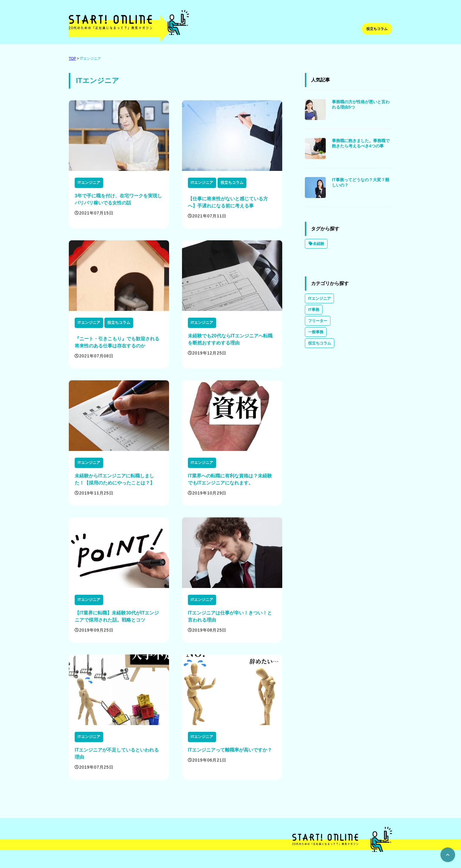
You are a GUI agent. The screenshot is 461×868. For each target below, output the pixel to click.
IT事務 (314, 310)
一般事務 (316, 332)
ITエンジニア (90, 59)
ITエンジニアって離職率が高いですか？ (230, 750)
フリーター (318, 321)
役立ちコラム (377, 29)
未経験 (316, 244)
